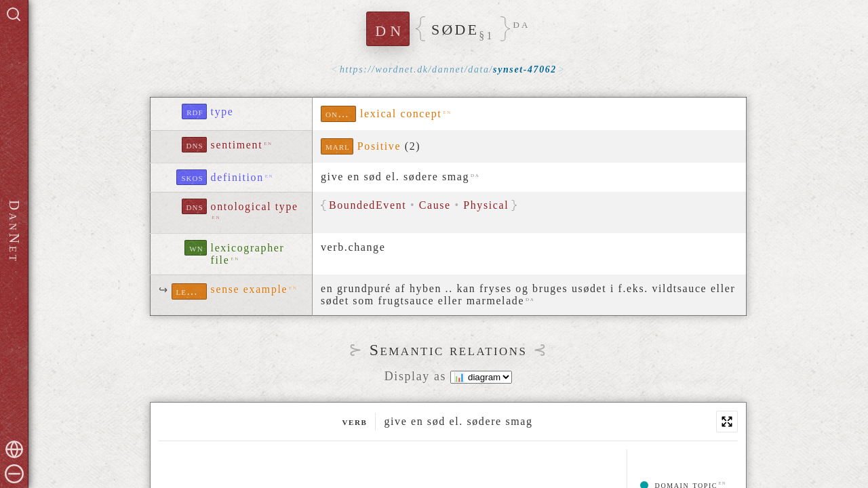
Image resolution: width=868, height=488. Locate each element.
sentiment (237, 145)
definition (237, 177)
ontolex (341, 114)
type (222, 111)
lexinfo (192, 291)
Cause (435, 205)
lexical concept (401, 114)
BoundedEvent (368, 205)
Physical (486, 205)
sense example (250, 289)
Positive (379, 146)
